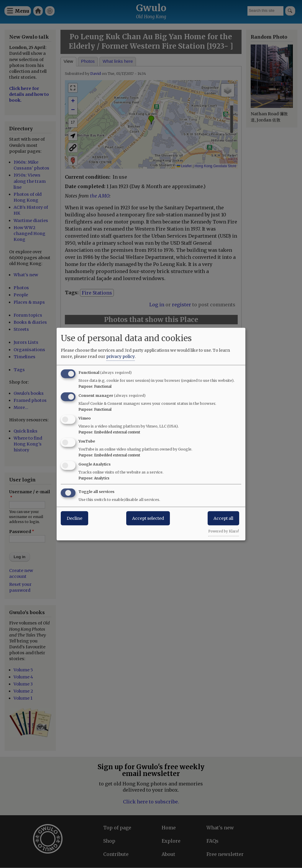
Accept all (223, 518)
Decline (74, 518)
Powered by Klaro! (224, 531)
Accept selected (148, 518)
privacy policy (120, 356)
